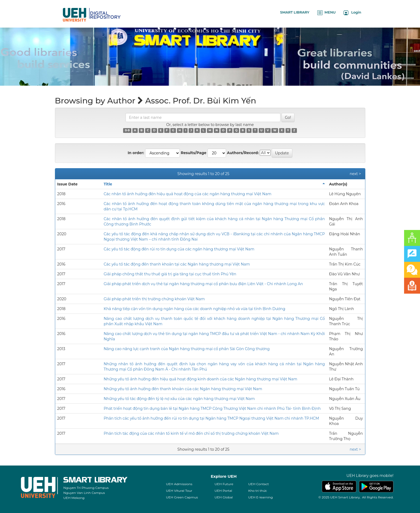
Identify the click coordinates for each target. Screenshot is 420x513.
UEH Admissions (179, 484)
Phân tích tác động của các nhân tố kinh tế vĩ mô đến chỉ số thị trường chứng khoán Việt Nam (191, 433)
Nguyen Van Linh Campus (84, 493)
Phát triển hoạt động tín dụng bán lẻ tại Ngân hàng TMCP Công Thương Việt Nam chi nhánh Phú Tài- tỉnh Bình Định (212, 408)
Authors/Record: (243, 153)
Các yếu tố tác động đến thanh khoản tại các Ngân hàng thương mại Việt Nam (177, 264)
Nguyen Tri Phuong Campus (86, 488)
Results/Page (194, 153)
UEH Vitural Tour (179, 491)
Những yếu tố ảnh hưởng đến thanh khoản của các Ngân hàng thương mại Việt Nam (183, 389)
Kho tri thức (257, 491)
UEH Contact (258, 484)
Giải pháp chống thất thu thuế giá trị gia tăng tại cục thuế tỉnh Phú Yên (170, 274)
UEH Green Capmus (182, 497)
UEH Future (224, 484)
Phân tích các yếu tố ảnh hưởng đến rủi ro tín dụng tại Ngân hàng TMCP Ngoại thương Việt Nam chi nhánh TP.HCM (211, 418)
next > (355, 174)
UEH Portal (223, 491)
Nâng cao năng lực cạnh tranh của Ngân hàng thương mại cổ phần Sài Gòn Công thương (187, 349)
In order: (136, 153)
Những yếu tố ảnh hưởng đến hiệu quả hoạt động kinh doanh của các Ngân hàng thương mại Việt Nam (201, 379)
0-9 (127, 130)
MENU (326, 13)
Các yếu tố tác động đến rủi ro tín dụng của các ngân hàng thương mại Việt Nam (179, 249)
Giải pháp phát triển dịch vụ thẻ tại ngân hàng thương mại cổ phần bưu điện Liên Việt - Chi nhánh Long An (203, 284)
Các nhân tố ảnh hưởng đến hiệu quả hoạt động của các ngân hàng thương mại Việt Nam (188, 194)
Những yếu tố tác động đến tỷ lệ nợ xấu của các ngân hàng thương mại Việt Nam (179, 399)
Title (108, 184)
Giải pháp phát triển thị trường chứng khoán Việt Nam (154, 299)
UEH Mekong (74, 498)
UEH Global (224, 497)
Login (352, 13)
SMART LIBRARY (295, 12)
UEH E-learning (260, 497)
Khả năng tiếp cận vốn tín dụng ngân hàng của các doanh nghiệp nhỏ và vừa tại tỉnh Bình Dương (194, 309)
